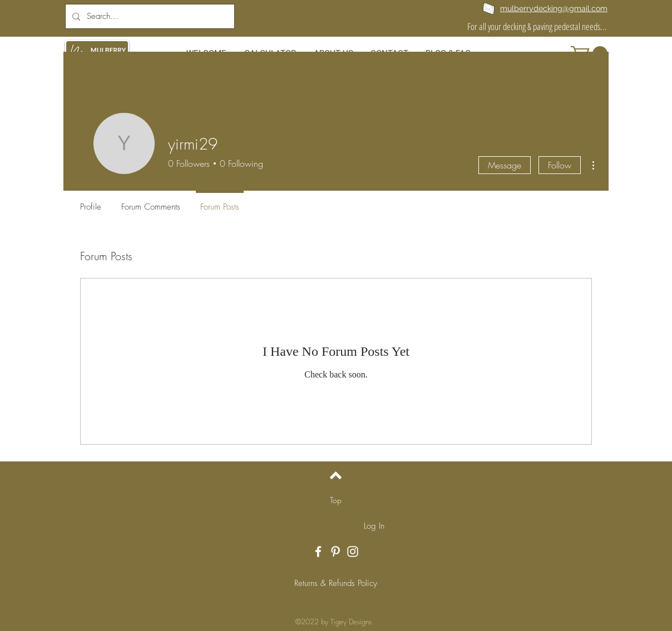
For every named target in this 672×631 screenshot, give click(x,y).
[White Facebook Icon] (318, 551)
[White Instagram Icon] (353, 551)
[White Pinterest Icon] (335, 551)
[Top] (336, 500)
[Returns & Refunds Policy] (336, 583)
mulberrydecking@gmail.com (554, 8)
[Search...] (149, 16)
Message (505, 165)
